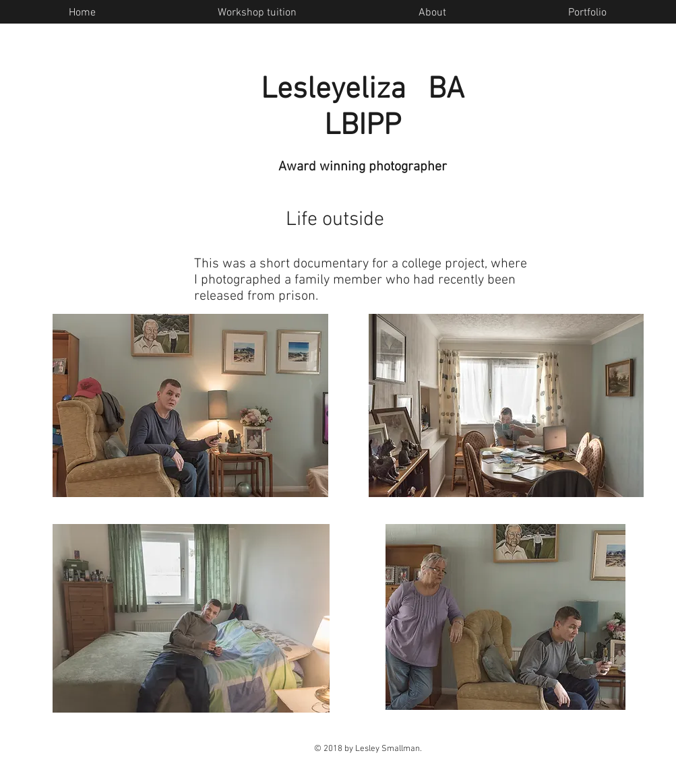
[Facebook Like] (602, 188)
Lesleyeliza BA (363, 90)
